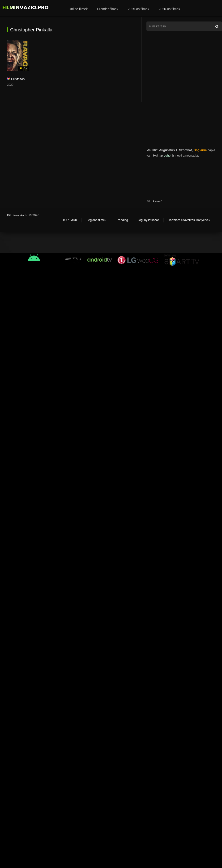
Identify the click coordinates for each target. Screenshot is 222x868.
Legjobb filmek (96, 220)
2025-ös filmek (139, 9)
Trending (122, 220)
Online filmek (78, 9)
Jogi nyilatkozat (148, 220)
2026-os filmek (169, 9)
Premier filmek (108, 9)
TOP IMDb (70, 220)
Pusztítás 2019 (22, 79)
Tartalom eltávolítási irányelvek (189, 220)
